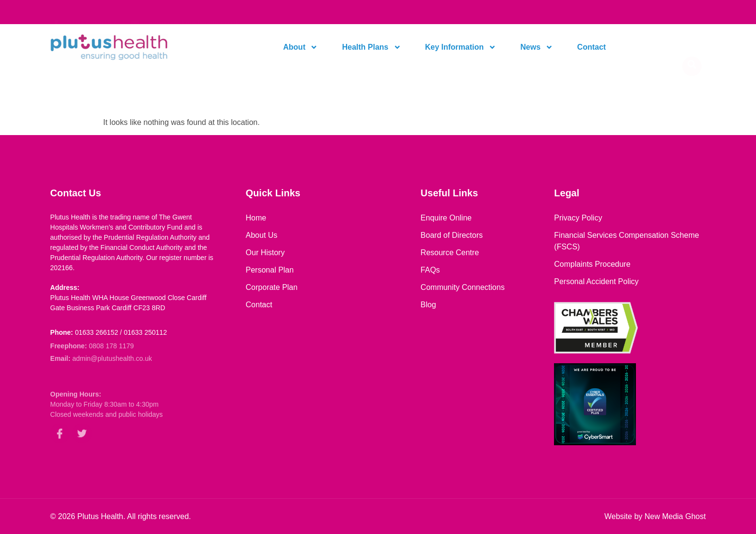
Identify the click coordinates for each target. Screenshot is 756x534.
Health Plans (371, 47)
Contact (592, 47)
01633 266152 (96, 332)
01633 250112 (146, 332)
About (300, 47)
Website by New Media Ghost (655, 516)
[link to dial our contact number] (83, 12)
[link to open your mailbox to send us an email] (185, 12)
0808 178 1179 (111, 347)
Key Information (461, 47)
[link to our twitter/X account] (82, 440)
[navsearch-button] (692, 47)
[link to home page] (128, 47)
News (537, 47)
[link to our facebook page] (60, 440)
